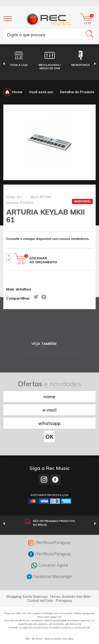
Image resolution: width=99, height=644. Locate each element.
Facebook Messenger (49, 577)
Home (13, 92)
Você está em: (41, 92)
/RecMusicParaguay (50, 543)
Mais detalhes (19, 289)
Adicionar (43, 260)
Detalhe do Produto (77, 92)
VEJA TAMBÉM (44, 344)
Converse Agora (49, 566)
